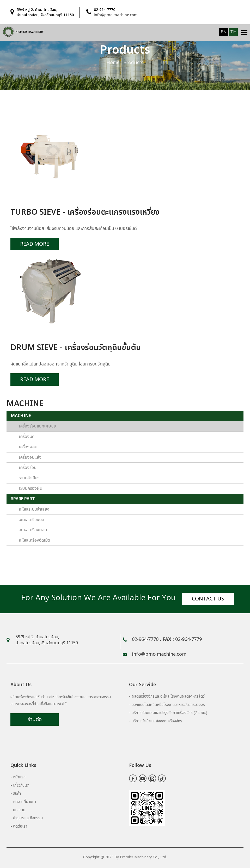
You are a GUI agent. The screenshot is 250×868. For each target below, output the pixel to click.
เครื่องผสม (28, 447)
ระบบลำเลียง (29, 478)
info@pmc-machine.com (116, 15)
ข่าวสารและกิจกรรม (28, 818)
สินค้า (17, 794)
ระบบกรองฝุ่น (31, 488)
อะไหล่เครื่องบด (31, 520)
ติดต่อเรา (20, 826)
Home (113, 63)
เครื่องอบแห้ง (30, 457)
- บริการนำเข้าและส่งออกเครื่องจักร (156, 721)
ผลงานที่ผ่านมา (25, 802)
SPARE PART (23, 499)
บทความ (19, 810)
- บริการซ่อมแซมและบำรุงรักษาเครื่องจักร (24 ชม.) (168, 713)
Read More (35, 244)
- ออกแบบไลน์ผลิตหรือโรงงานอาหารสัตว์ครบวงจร (167, 705)
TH (233, 32)
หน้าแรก (19, 777)
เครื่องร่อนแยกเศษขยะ (38, 426)
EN (224, 32)
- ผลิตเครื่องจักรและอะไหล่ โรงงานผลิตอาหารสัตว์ (167, 696)
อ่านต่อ (35, 720)
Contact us (208, 599)
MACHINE (21, 416)
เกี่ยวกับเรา (21, 786)
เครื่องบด (27, 437)
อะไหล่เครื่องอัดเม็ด (34, 540)
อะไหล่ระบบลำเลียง (34, 509)
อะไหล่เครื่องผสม (33, 530)
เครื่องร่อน (28, 468)
